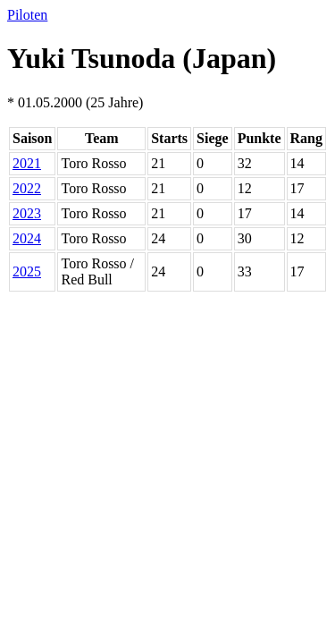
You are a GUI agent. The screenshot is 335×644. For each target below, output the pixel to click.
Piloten (27, 15)
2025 (27, 271)
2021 (27, 163)
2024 (27, 238)
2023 (27, 213)
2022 (27, 188)
